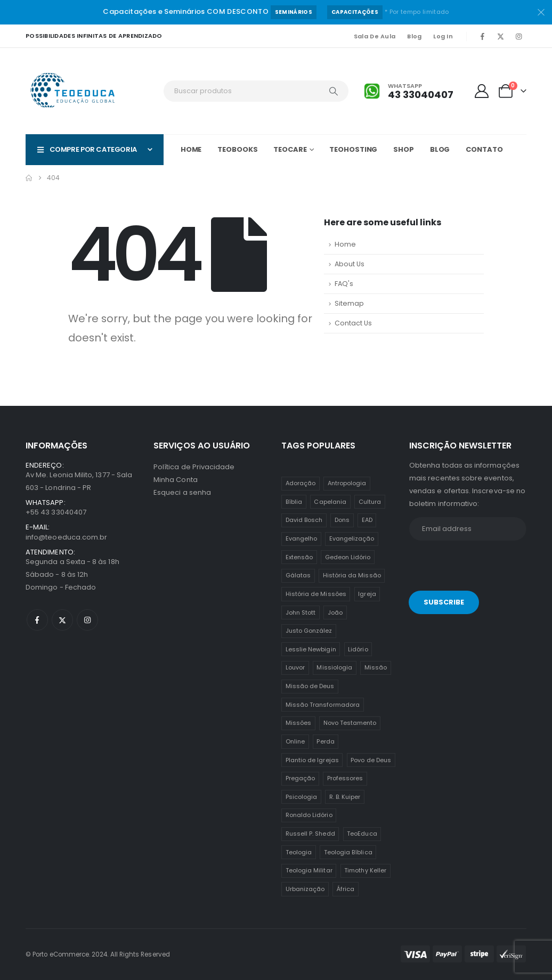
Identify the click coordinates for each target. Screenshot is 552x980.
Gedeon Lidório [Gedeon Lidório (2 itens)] (348, 557)
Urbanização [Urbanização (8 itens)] (305, 889)
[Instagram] (518, 36)
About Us (350, 264)
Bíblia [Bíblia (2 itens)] (294, 502)
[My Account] (482, 91)
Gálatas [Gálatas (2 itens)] (298, 575)
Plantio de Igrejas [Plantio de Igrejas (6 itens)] (312, 760)
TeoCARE (290, 149)
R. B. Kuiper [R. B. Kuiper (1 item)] (345, 797)
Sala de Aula (375, 36)
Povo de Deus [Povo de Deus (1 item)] (371, 760)
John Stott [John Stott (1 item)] (301, 612)
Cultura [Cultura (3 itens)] (370, 502)
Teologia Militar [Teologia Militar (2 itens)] (309, 870)
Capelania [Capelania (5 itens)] (330, 502)
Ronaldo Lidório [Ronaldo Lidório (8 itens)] (309, 815)
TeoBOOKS (237, 149)
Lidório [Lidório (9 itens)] (358, 649)
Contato (484, 149)
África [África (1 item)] (346, 889)
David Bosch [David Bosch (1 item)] (304, 520)
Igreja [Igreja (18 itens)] (367, 594)
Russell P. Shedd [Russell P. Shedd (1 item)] (310, 834)
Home (191, 149)
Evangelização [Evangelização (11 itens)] (352, 538)
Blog (414, 36)
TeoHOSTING (353, 149)
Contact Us (353, 323)
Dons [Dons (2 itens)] (342, 520)
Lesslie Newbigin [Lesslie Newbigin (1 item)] (311, 649)
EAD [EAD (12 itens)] (367, 520)
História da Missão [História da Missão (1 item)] (352, 575)
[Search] (334, 91)
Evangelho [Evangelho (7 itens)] (302, 538)
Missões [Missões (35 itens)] (298, 723)
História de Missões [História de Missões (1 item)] (316, 594)
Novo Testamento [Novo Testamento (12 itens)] (350, 723)
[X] (500, 36)
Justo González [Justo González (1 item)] (309, 631)
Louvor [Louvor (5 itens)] (295, 667)
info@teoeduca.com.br (66, 537)
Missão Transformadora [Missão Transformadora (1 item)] (323, 705)
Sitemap (349, 303)
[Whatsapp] (409, 91)
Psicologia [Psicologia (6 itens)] (302, 797)
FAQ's (344, 284)
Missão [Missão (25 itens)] (376, 667)
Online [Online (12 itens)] (295, 741)
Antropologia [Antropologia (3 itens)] (347, 483)
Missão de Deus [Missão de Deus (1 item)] (310, 686)
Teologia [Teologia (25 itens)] (299, 852)
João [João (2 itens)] (335, 612)
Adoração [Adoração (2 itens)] (301, 483)
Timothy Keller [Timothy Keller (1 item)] (365, 870)
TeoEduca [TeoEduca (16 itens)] (362, 834)
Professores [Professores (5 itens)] (345, 778)
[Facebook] (482, 36)
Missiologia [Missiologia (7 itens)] (334, 667)
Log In (443, 36)
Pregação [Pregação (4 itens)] (301, 778)
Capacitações (355, 12)
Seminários (294, 12)
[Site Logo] (74, 91)
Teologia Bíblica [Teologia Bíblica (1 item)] (348, 852)
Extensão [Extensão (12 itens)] (299, 557)
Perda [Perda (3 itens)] (325, 741)
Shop (404, 149)
